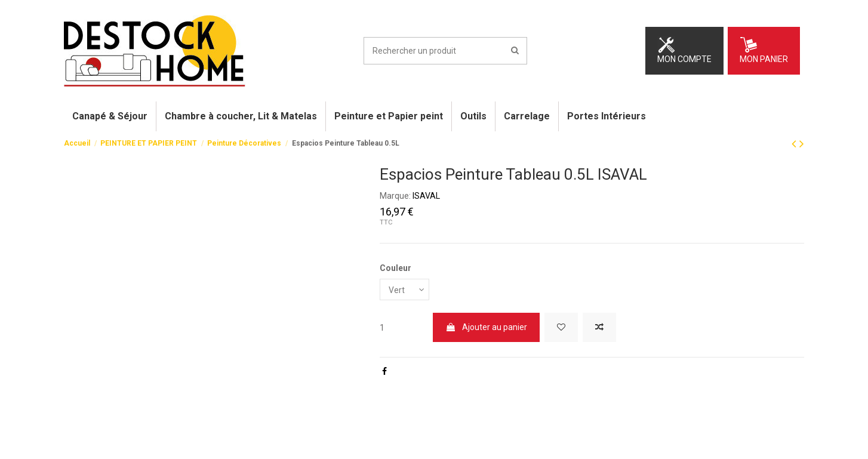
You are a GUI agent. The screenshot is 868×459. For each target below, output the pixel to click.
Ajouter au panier (486, 328)
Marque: (395, 196)
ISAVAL (426, 196)
